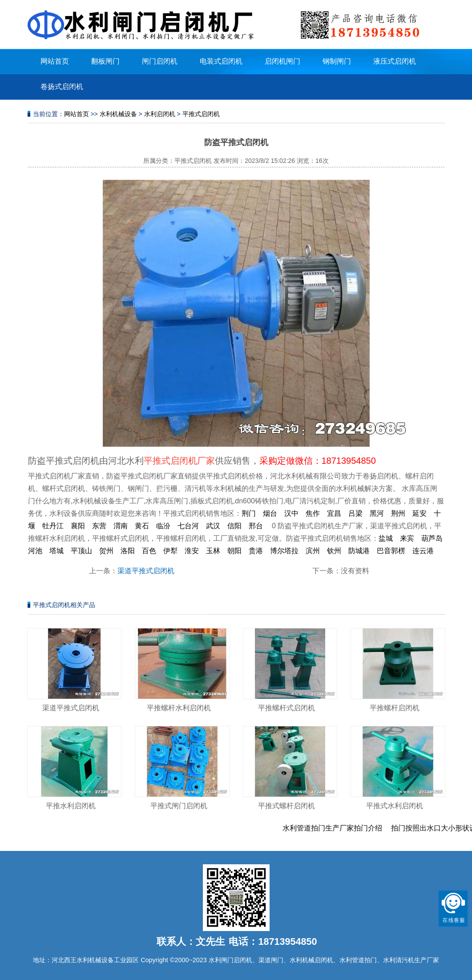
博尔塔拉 (284, 551)
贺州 (106, 551)
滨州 (313, 551)
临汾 (163, 526)
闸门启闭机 (160, 61)
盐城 (386, 538)
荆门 (249, 513)
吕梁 (355, 513)
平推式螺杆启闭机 (286, 806)
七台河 (188, 526)
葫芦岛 (432, 538)
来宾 (407, 538)
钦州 (334, 551)
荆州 (398, 513)
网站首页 (55, 61)
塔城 (56, 551)
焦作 (313, 513)
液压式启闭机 (395, 61)
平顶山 (81, 551)
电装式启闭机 (221, 61)
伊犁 (170, 551)
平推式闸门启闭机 (179, 806)
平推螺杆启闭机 (395, 708)
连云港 (423, 551)
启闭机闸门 (282, 61)
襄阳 (78, 526)
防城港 (359, 551)
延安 (420, 513)
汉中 (291, 513)
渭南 (121, 526)
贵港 (256, 551)
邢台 (256, 526)
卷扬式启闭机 (62, 87)
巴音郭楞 (391, 551)
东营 (99, 526)
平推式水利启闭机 (395, 806)
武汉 (213, 526)
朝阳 (234, 551)
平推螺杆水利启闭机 (179, 708)
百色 (149, 551)
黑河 (377, 513)
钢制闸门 (337, 61)
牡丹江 (53, 526)
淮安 (192, 551)
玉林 (213, 551)
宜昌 (334, 513)
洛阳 (128, 551)
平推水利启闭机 (71, 806)
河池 (35, 551)
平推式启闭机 (201, 114)
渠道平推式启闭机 (146, 571)
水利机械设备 (118, 114)
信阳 (234, 526)
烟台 (270, 513)
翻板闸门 (105, 61)
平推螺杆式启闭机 (286, 708)
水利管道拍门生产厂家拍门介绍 (340, 828)
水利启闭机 (160, 114)
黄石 (142, 526)
